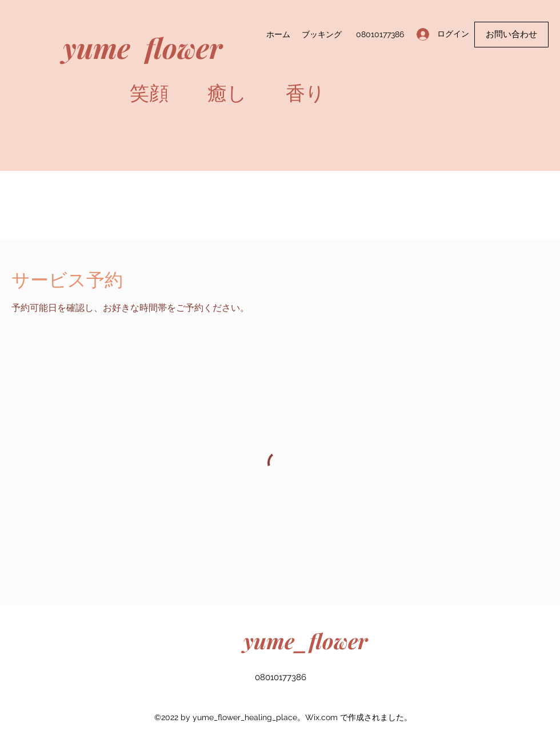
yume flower (143, 47)
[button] (511, 35)
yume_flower (305, 640)
